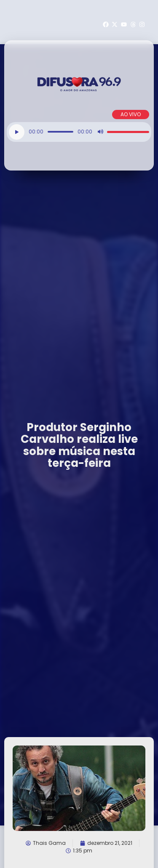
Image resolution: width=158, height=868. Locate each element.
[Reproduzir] (17, 132)
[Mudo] (100, 132)
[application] (79, 132)
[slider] (60, 132)
